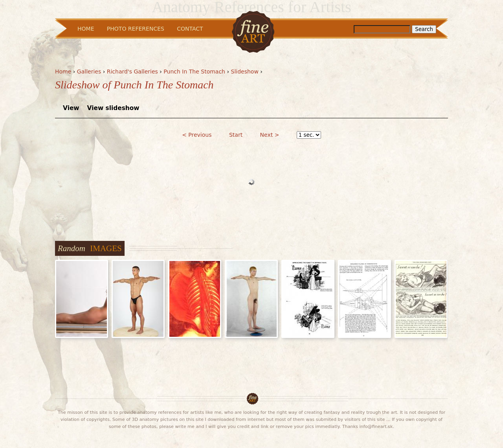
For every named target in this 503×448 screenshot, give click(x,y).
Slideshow (245, 72)
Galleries (89, 72)
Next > (270, 135)
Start (236, 135)
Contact (190, 29)
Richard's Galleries (132, 72)
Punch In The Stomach (194, 72)
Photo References (136, 29)
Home (63, 72)
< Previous (197, 135)
